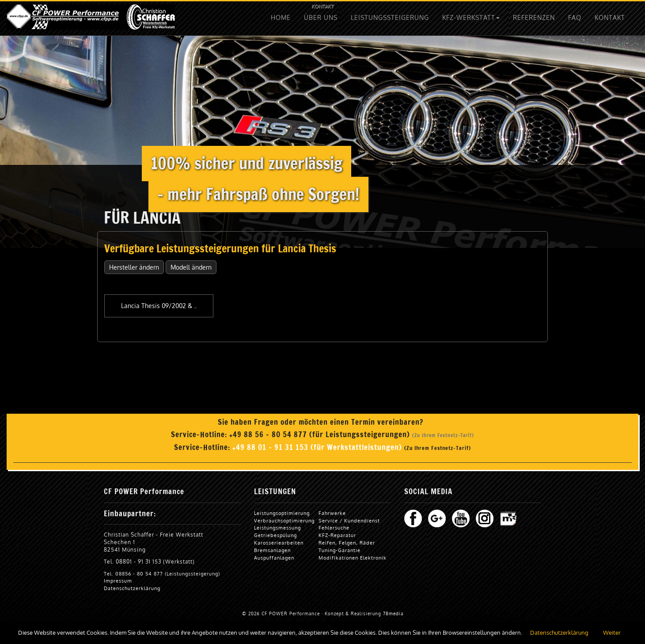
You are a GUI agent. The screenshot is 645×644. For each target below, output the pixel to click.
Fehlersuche (334, 528)
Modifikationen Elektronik (353, 558)
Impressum (118, 581)
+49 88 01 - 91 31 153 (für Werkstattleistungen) (318, 447)
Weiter (612, 633)
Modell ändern (191, 267)
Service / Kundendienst (349, 520)
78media (393, 614)
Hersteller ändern (134, 267)
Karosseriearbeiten (279, 543)
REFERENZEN (534, 17)
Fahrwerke (332, 513)
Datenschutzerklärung (132, 588)
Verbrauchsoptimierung (284, 520)
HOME (281, 17)
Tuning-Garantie (340, 550)
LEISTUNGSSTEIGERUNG (390, 17)
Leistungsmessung (277, 528)
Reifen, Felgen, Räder (347, 543)
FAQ (575, 17)
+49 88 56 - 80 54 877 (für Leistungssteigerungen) (321, 434)
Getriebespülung (275, 535)
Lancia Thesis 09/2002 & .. (159, 306)
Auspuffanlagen (274, 558)
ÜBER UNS (321, 17)
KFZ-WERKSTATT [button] (471, 17)
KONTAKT (322, 6)
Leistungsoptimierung (282, 513)
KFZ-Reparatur (337, 535)
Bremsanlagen (272, 550)
